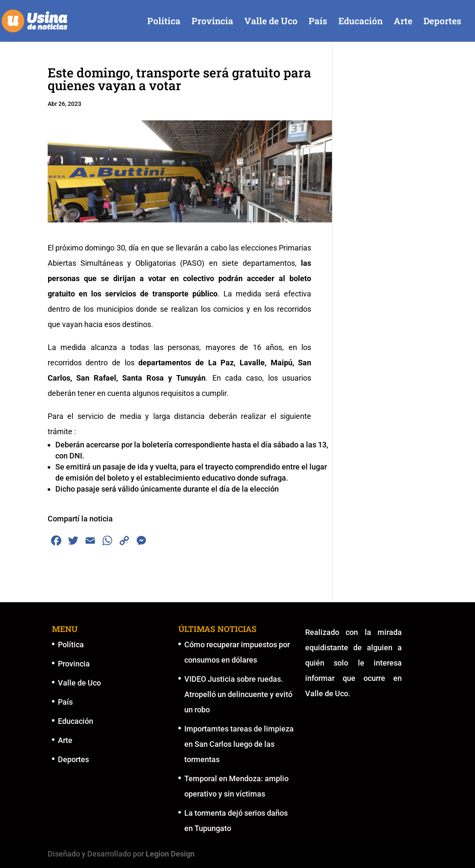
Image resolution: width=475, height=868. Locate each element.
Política (164, 22)
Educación (361, 22)
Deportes (442, 22)
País (318, 22)
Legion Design (170, 854)
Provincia (212, 22)
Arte (403, 22)
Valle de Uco (271, 22)
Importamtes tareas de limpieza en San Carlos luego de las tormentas (239, 744)
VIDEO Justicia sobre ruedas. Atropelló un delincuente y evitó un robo (238, 694)
